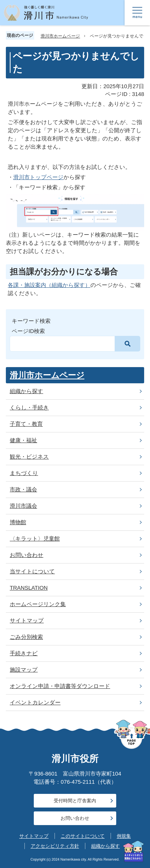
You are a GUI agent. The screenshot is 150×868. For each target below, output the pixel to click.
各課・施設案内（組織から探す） (49, 285)
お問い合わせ (75, 818)
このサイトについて (83, 836)
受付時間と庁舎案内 (75, 801)
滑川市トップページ (38, 177)
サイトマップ (34, 836)
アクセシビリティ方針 (55, 846)
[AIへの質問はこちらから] (133, 851)
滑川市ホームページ (60, 36)
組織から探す (106, 846)
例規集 (124, 836)
